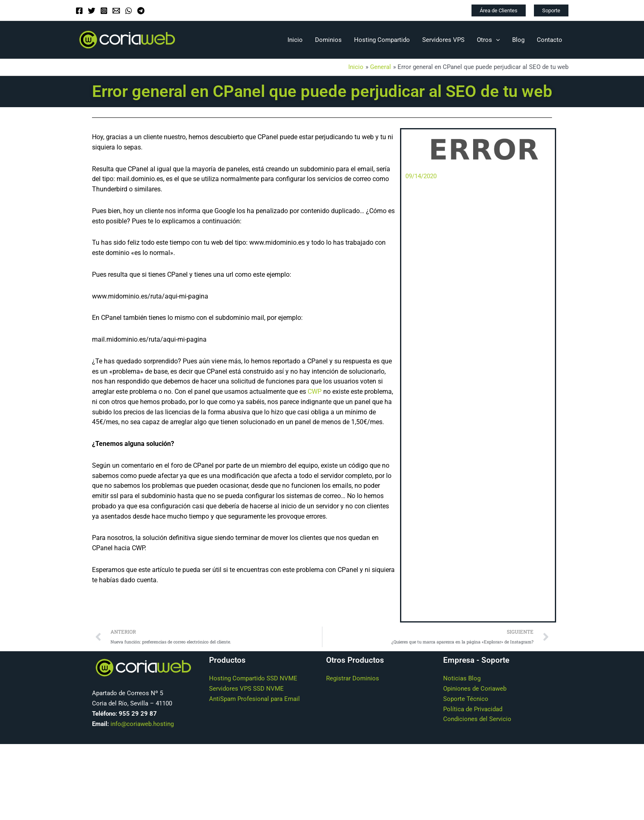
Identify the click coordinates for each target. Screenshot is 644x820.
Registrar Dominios (353, 678)
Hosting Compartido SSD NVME (253, 678)
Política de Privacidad (473, 709)
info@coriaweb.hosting (142, 724)
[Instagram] (104, 11)
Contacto (550, 40)
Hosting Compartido (382, 40)
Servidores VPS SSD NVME (246, 689)
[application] (496, 40)
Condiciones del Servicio (477, 719)
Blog (518, 40)
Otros (488, 40)
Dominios (328, 40)
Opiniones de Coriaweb (475, 689)
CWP (315, 392)
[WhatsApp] (129, 11)
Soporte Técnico (466, 699)
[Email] (116, 11)
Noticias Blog (462, 678)
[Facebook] (79, 11)
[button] (499, 10)
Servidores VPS (443, 40)
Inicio (295, 40)
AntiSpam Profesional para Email (254, 699)
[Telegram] (141, 11)
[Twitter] (92, 11)
